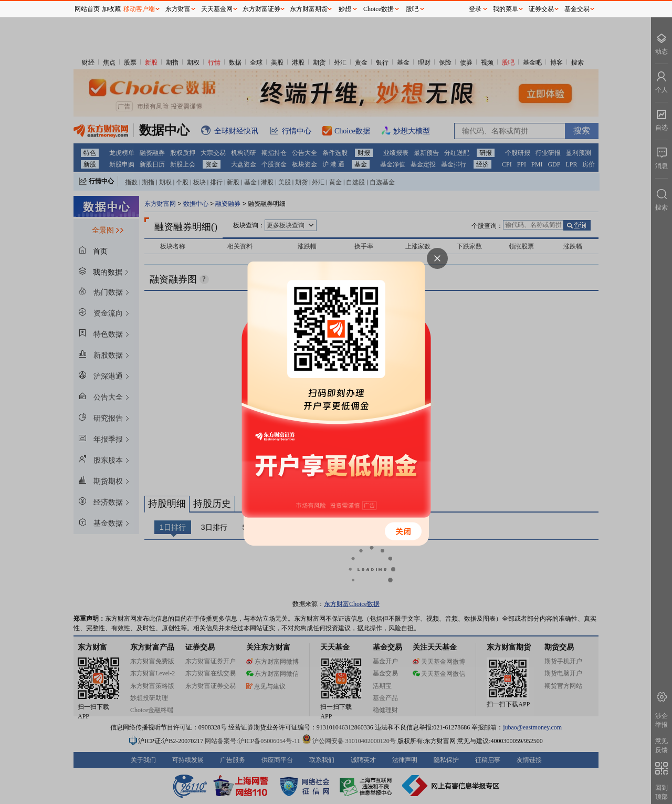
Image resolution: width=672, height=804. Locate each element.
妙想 (345, 9)
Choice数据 (379, 9)
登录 (475, 9)
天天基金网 (217, 9)
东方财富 (178, 9)
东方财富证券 (261, 9)
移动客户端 (139, 9)
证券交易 (541, 9)
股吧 (412, 9)
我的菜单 (506, 9)
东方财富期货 (309, 9)
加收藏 (111, 9)
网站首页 (87, 9)
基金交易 (577, 9)
